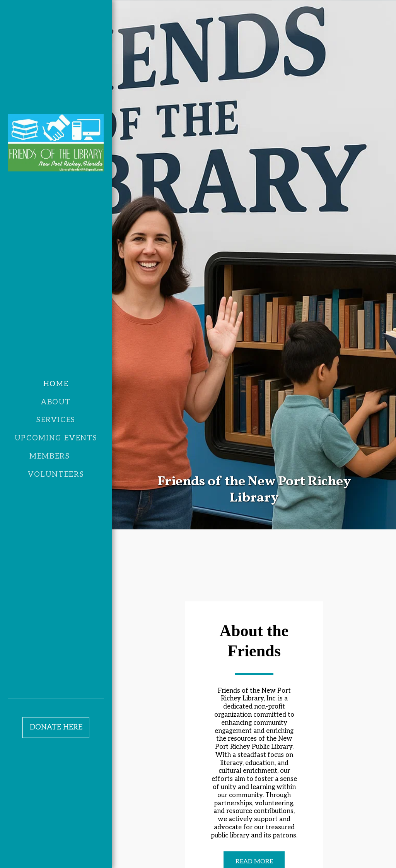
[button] (56, 457)
